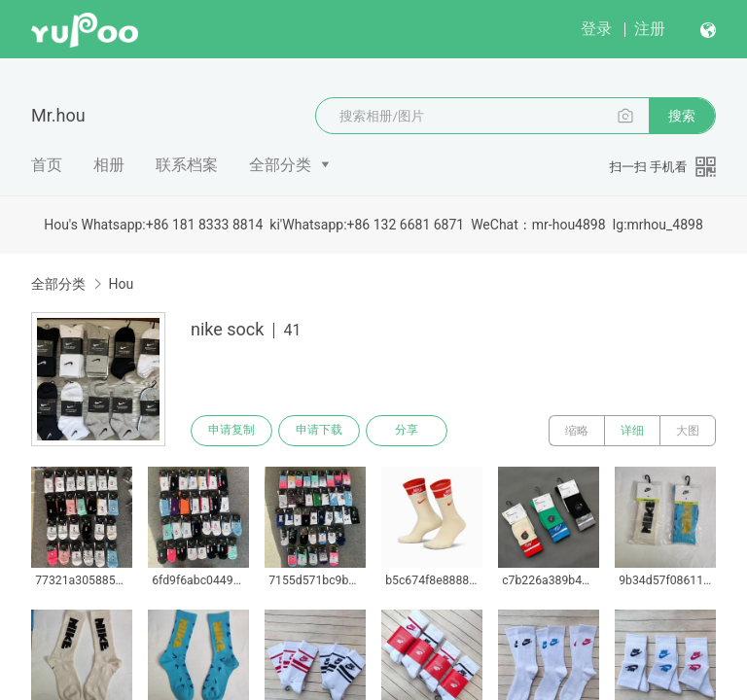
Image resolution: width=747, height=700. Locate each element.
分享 (407, 431)
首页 (47, 165)
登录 (596, 29)
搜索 (682, 116)
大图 (688, 431)
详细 (632, 431)
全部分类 (280, 165)
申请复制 (231, 431)
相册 (109, 165)
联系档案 (187, 165)
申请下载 (319, 431)
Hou (121, 284)
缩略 (577, 431)
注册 (650, 29)
